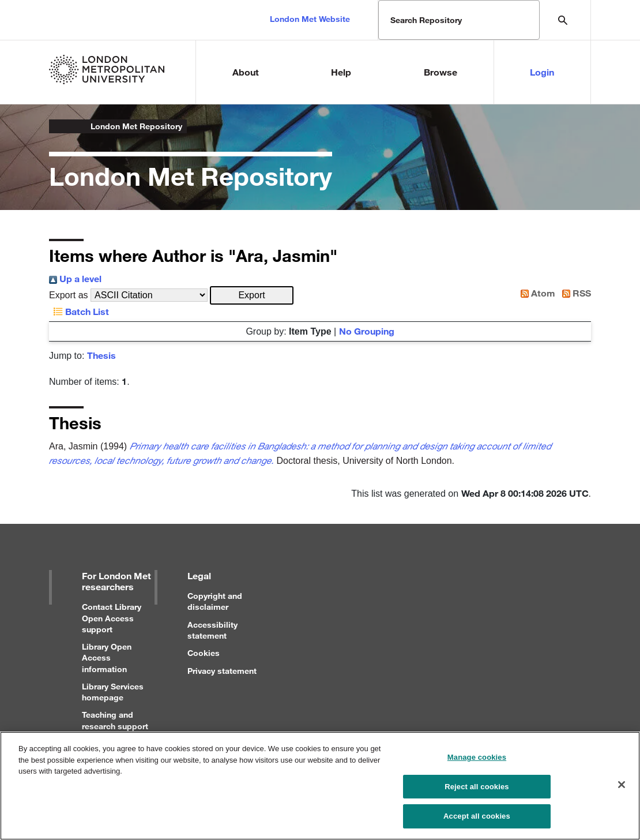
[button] (252, 295)
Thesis (101, 355)
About (246, 72)
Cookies (204, 653)
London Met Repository (136, 126)
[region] (320, 786)
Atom (536, 293)
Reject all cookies (477, 787)
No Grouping (367, 331)
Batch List (79, 311)
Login (542, 72)
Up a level (75, 278)
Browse (441, 72)
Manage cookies (477, 757)
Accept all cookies (477, 816)
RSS (574, 293)
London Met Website (310, 19)
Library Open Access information (107, 657)
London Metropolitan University (58, 126)
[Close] (622, 785)
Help (341, 72)
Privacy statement (222, 671)
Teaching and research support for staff (115, 725)
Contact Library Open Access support (112, 618)
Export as (69, 295)
